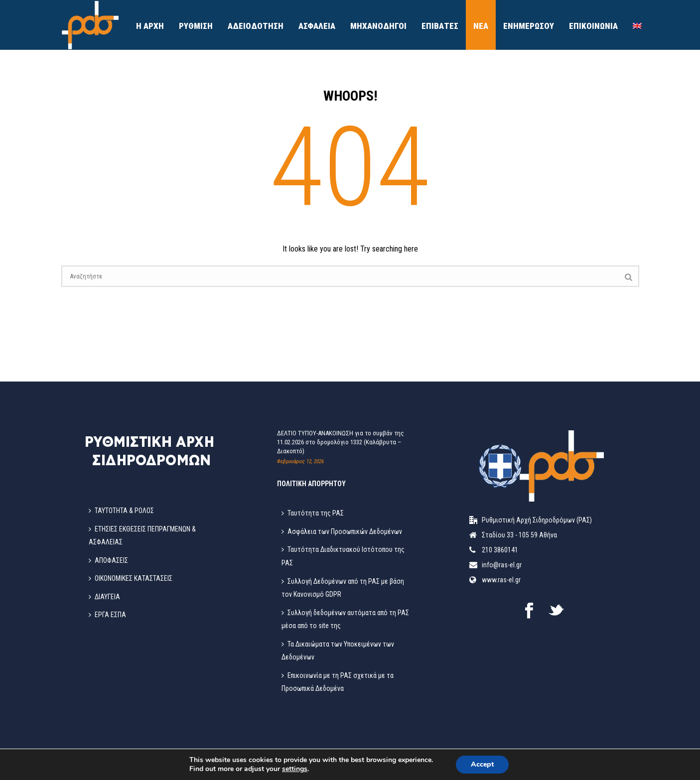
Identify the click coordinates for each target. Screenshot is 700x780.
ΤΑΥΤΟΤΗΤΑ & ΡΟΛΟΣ (121, 511)
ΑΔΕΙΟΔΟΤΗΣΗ (256, 26)
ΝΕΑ (481, 26)
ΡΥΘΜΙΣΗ (196, 26)
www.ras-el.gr (501, 580)
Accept (482, 764)
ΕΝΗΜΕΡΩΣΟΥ (529, 26)
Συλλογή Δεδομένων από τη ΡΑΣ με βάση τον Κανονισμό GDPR (343, 588)
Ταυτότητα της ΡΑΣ (313, 513)
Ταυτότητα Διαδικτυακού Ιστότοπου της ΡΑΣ (343, 556)
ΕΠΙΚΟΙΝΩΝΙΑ (593, 26)
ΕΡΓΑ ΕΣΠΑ (107, 615)
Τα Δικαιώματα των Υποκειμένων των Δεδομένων (338, 651)
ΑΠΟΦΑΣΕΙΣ (108, 560)
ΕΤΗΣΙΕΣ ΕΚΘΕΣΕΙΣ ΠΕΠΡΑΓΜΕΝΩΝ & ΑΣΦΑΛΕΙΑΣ (142, 536)
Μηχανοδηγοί (378, 26)
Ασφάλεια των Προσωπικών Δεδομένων (342, 531)
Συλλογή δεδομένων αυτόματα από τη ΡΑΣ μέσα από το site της (345, 619)
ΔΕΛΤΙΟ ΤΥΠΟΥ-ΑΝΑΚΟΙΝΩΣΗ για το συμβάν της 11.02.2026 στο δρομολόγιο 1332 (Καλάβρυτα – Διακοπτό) (341, 442)
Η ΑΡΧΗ (150, 26)
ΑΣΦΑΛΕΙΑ (317, 26)
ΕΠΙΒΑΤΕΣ (440, 26)
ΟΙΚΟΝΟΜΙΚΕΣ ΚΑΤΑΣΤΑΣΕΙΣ (131, 578)
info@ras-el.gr (502, 565)
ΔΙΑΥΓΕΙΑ (104, 597)
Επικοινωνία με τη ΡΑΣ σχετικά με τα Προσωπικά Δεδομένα (338, 682)
